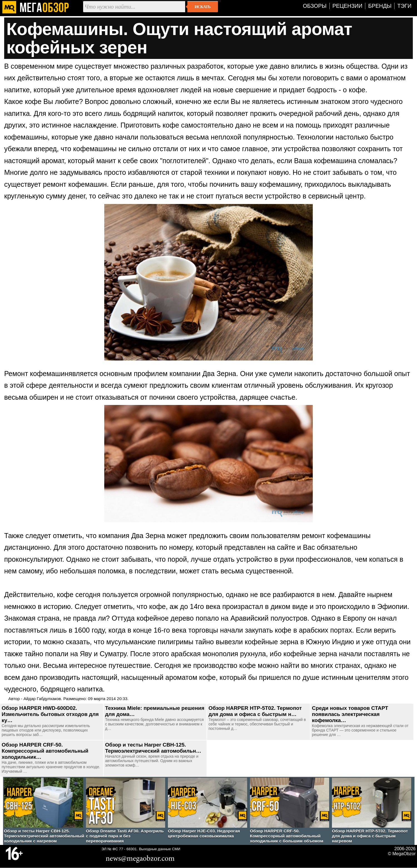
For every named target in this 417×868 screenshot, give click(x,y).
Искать (203, 7)
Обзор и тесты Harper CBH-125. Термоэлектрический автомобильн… (153, 748)
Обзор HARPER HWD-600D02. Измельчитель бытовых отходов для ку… (50, 714)
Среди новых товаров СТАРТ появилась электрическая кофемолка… (350, 714)
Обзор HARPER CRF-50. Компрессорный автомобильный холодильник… (45, 751)
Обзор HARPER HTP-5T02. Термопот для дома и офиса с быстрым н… (255, 711)
